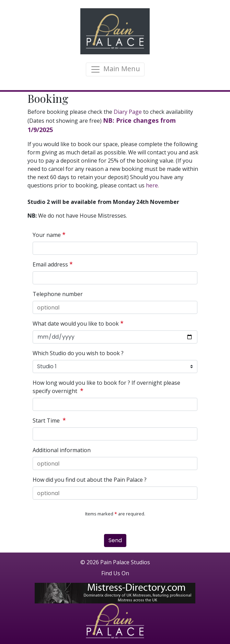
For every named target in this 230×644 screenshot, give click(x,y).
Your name (49, 235)
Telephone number (58, 294)
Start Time (49, 420)
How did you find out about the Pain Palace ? (90, 480)
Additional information (62, 450)
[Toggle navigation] (115, 69)
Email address (53, 264)
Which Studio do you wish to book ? (78, 353)
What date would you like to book (78, 323)
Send (115, 540)
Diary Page (127, 112)
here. (152, 185)
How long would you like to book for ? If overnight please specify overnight (106, 387)
